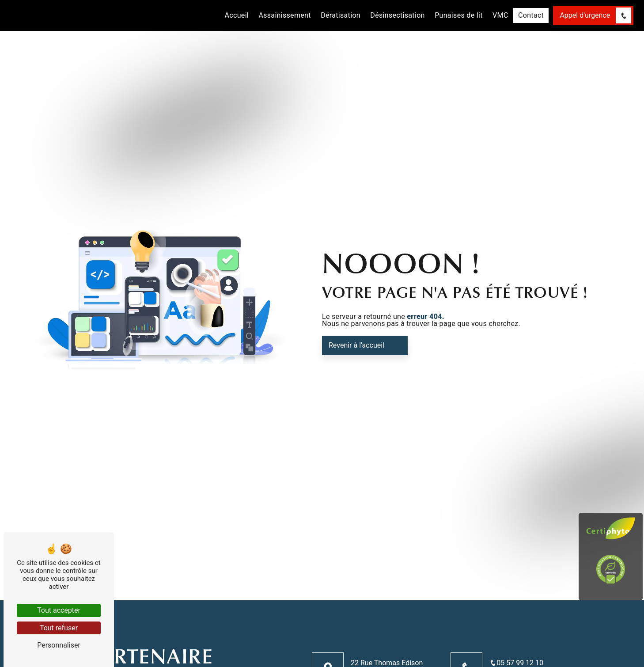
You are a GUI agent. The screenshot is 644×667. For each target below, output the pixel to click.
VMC (500, 15)
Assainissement (284, 15)
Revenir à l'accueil (356, 345)
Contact (531, 15)
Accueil (237, 15)
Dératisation (341, 15)
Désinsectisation (397, 15)
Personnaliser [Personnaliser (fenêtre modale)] (59, 645)
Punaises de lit (459, 15)
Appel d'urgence (595, 15)
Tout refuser (59, 628)
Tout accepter (59, 610)
